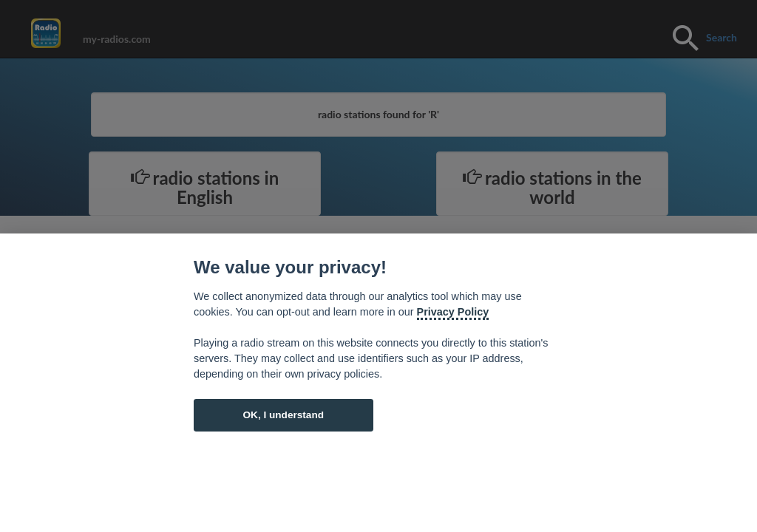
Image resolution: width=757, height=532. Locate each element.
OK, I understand (283, 415)
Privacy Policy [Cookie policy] (453, 312)
